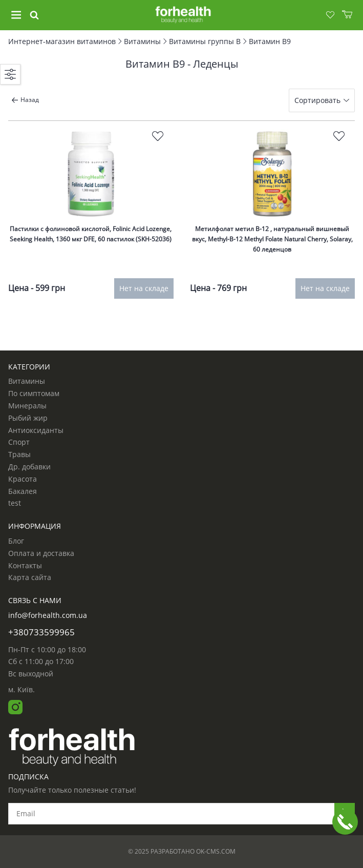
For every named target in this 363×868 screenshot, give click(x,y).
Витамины (27, 381)
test (15, 503)
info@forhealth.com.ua (48, 615)
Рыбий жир (28, 418)
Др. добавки (29, 467)
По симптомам (34, 394)
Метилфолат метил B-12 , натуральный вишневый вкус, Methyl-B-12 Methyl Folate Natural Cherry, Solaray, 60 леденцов (272, 239)
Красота (23, 479)
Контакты (25, 566)
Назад (25, 100)
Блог (16, 541)
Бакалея (23, 491)
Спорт (19, 442)
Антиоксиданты (36, 430)
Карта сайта (30, 577)
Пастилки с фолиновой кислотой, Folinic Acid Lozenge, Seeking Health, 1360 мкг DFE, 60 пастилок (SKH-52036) (91, 234)
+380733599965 (41, 632)
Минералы (27, 406)
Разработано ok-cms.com (193, 851)
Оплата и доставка (41, 553)
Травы (19, 454)
